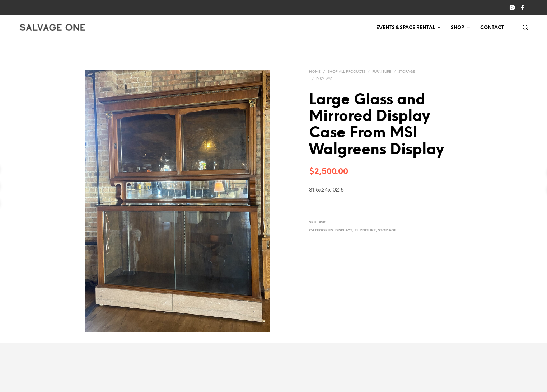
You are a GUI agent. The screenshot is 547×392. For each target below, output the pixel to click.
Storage (407, 72)
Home (315, 72)
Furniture (382, 72)
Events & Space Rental (405, 28)
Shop (457, 28)
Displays (324, 79)
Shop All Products (346, 72)
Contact (492, 28)
